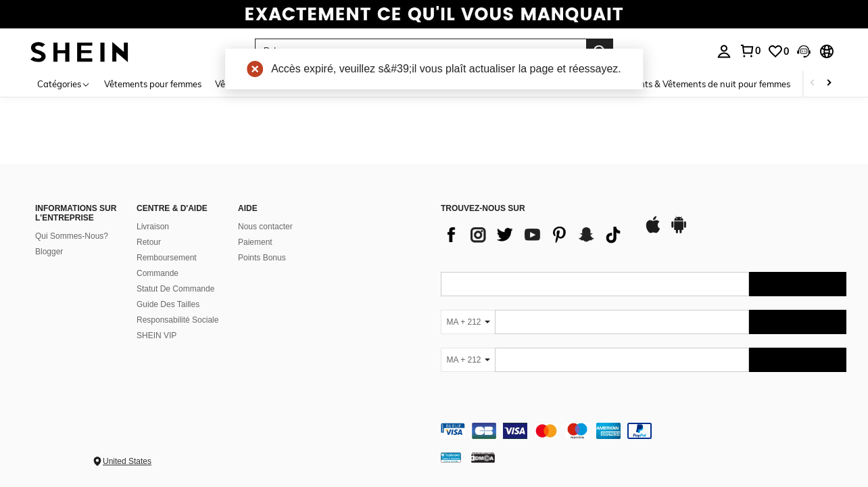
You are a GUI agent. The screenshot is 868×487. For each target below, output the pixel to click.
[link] (434, 16)
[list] (535, 235)
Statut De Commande (175, 289)
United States (127, 461)
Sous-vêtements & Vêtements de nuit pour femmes (688, 84)
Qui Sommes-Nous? (72, 236)
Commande (158, 273)
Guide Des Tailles (168, 304)
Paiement (255, 242)
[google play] (679, 231)
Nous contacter (265, 227)
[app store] (653, 231)
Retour (149, 242)
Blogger (49, 252)
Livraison (153, 227)
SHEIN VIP (156, 335)
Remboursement (167, 258)
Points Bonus (262, 258)
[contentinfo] (644, 431)
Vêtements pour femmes (153, 84)
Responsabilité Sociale (177, 320)
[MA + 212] (468, 322)
